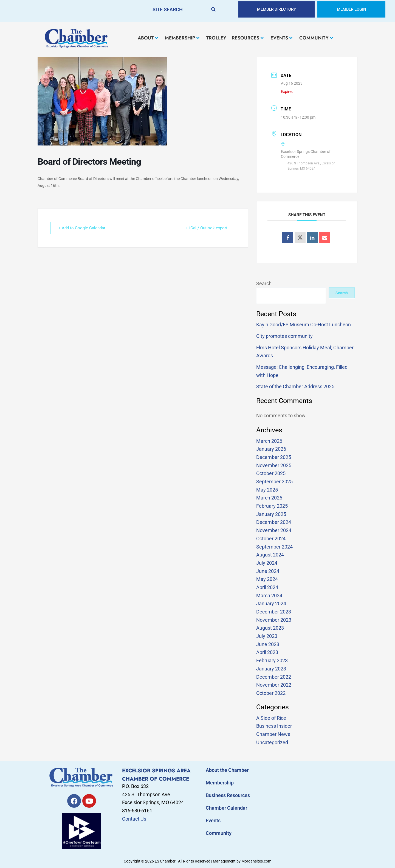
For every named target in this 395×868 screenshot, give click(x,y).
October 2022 (271, 693)
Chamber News (273, 734)
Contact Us (134, 819)
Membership (220, 783)
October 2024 (271, 539)
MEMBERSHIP (182, 38)
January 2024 (271, 603)
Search (264, 283)
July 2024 (267, 563)
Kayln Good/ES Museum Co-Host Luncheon (304, 325)
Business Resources (228, 795)
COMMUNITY (316, 38)
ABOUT (148, 38)
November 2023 (274, 620)
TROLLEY (216, 38)
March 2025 (269, 498)
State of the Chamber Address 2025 (295, 386)
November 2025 (274, 465)
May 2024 (267, 579)
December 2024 (274, 522)
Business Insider (274, 726)
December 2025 (274, 457)
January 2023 (271, 669)
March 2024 (269, 596)
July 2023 (267, 636)
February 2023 (272, 660)
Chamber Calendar (226, 808)
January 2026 (271, 449)
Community (219, 833)
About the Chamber (227, 770)
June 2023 (268, 644)
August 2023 (270, 628)
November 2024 (274, 530)
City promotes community (284, 336)
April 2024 (267, 587)
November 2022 (274, 685)
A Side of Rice (271, 718)
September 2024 (274, 547)
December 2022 (274, 677)
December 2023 (274, 612)
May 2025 (267, 490)
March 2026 (269, 441)
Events (213, 820)
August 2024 (270, 555)
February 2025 (272, 506)
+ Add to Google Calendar (82, 228)
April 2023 (267, 652)
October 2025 (271, 473)
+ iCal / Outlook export (207, 228)
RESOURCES (248, 38)
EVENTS (281, 38)
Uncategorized (272, 742)
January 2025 (271, 514)
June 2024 (268, 571)
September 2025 (274, 482)
